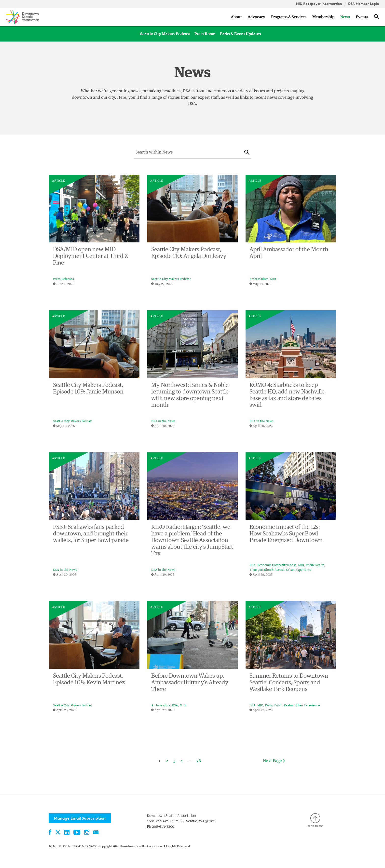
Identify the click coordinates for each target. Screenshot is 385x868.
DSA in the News (163, 421)
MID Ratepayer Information (319, 4)
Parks (269, 706)
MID (273, 279)
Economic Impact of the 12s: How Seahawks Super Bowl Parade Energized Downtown (286, 534)
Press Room (205, 34)
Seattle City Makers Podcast (165, 34)
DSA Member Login (364, 4)
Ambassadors (259, 279)
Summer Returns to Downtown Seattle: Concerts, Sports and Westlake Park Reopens (289, 683)
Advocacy (256, 17)
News (345, 17)
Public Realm (315, 565)
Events (362, 17)
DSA (253, 565)
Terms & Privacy (84, 846)
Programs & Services (289, 17)
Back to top (315, 820)
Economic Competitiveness (277, 565)
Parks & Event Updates (240, 34)
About (236, 17)
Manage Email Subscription (80, 818)
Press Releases (63, 279)
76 (199, 761)
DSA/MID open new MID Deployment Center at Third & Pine (91, 256)
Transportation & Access (267, 570)
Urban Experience (299, 570)
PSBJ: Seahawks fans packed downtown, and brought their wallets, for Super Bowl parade (91, 534)
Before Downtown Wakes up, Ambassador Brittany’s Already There (190, 683)
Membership (323, 17)
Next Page (274, 761)
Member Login (60, 846)
